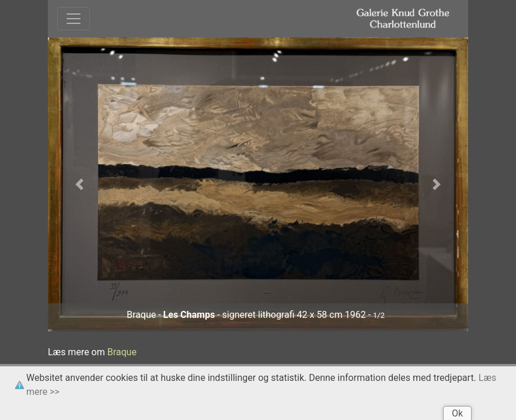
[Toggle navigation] (74, 19)
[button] (79, 185)
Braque (122, 352)
